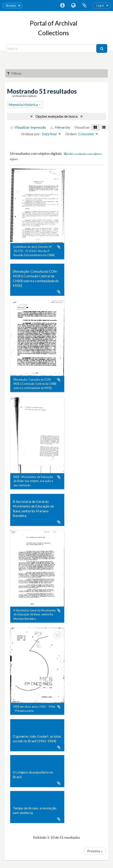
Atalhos (62, 6)
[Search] (52, 48)
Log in (100, 6)
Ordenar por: (31, 134)
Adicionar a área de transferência (59, 247)
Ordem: (71, 134)
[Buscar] (102, 48)
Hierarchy (60, 127)
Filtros (14, 73)
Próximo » (95, 851)
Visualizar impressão (28, 127)
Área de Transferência (84, 6)
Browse (11, 6)
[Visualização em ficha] (95, 127)
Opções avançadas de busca (56, 116)
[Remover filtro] (40, 105)
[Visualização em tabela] (104, 127)
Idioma (73, 6)
